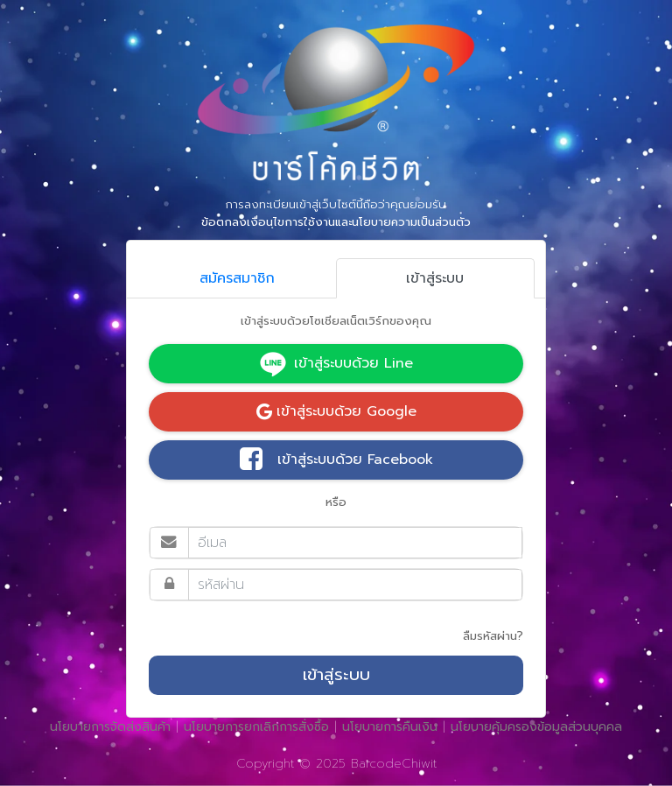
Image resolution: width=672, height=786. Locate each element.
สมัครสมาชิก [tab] (237, 278)
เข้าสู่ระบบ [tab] (435, 278)
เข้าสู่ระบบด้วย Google (336, 411)
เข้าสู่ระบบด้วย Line (336, 364)
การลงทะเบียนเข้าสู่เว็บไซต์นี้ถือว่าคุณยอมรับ (336, 214)
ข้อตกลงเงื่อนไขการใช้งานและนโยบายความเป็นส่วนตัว (336, 222)
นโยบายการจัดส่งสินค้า (110, 727)
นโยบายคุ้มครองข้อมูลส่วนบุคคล (536, 727)
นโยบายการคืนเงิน (390, 727)
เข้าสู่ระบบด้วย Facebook (336, 460)
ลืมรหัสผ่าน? (493, 636)
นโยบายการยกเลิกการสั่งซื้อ (256, 727)
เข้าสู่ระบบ (336, 675)
